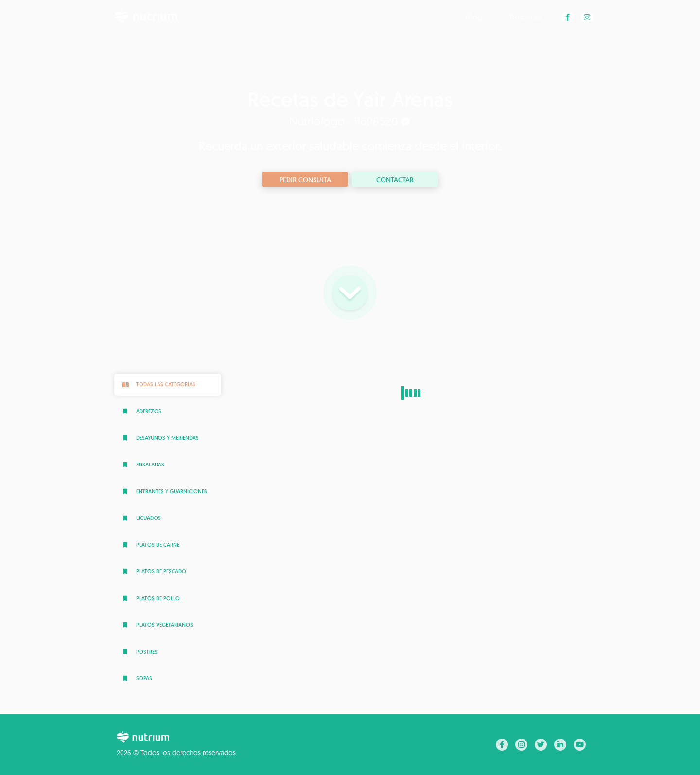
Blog (474, 17)
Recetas (526, 17)
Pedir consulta (305, 180)
